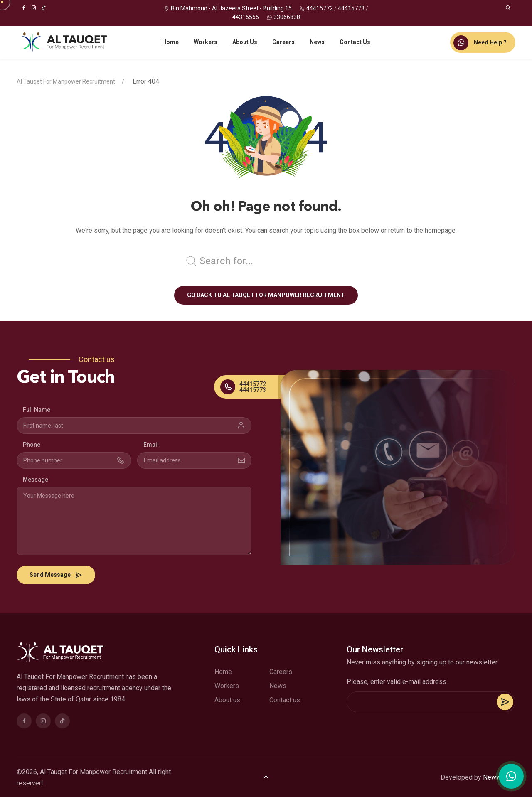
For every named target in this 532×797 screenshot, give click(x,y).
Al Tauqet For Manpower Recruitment (66, 81)
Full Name (37, 410)
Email (151, 445)
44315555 (246, 17)
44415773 (351, 8)
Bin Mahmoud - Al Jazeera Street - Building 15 (231, 8)
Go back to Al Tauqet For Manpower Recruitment (266, 295)
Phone (32, 445)
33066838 (287, 17)
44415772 (320, 8)
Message (36, 480)
